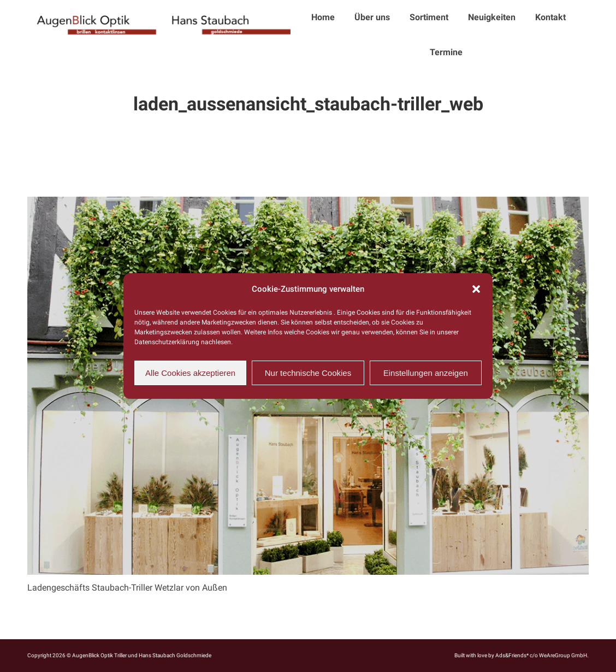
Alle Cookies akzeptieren (190, 373)
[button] (476, 289)
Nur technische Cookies (308, 373)
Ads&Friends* (512, 655)
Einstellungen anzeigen (426, 373)
